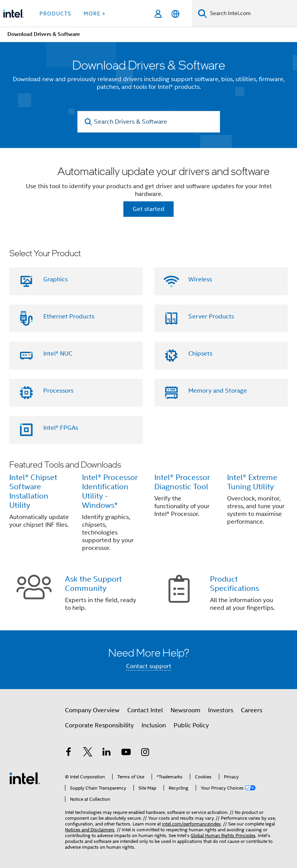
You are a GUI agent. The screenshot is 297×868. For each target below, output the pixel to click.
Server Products (211, 317)
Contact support (149, 666)
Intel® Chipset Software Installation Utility (33, 491)
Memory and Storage (218, 391)
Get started (148, 209)
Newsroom (185, 710)
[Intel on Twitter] (88, 753)
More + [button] (95, 14)
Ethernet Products (69, 317)
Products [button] (55, 14)
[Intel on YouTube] (126, 753)
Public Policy (191, 725)
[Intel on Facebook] (68, 753)
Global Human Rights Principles (223, 835)
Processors (58, 391)
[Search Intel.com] (252, 14)
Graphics (55, 279)
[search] (89, 122)
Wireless (200, 279)
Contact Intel (145, 710)
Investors (221, 710)
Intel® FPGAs (61, 428)
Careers (252, 710)
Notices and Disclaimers (90, 830)
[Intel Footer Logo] (25, 778)
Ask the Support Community (93, 584)
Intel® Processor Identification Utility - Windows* (110, 491)
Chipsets (200, 354)
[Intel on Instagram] (145, 753)
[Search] (202, 13)
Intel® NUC (58, 354)
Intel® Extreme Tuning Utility (252, 482)
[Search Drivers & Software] (149, 122)
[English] (175, 14)
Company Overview (92, 710)
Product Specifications (235, 584)
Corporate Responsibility (99, 725)
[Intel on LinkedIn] (107, 753)
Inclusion (154, 725)
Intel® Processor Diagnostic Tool (182, 482)
